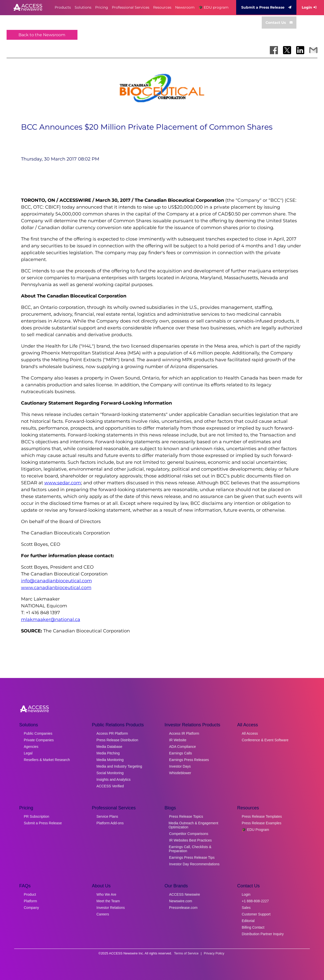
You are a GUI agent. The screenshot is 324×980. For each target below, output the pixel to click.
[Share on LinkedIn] (300, 50)
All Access (250, 733)
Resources (162, 7)
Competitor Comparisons (189, 834)
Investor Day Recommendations (194, 864)
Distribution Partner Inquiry (263, 934)
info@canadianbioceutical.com (56, 581)
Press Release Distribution (117, 740)
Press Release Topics (186, 816)
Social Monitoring (110, 773)
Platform (30, 901)
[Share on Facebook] (274, 50)
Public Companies (38, 733)
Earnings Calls (180, 753)
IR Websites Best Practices (190, 840)
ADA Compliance (183, 747)
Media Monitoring (110, 760)
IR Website (178, 740)
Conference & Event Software (265, 740)
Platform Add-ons (110, 823)
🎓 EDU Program (255, 830)
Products (63, 7)
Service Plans (107, 816)
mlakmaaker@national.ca (51, 619)
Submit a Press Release (266, 7)
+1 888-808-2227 (255, 901)
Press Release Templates (262, 816)
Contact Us (279, 23)
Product (30, 894)
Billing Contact (253, 927)
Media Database (109, 747)
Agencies (31, 747)
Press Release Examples (261, 823)
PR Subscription (36, 816)
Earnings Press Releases (189, 760)
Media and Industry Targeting (119, 766)
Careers (103, 914)
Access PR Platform (112, 733)
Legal (28, 753)
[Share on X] (287, 50)
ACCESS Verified (110, 786)
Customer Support (256, 914)
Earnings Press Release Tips (192, 857)
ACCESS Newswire (185, 894)
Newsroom (185, 7)
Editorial (248, 921)
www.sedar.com (63, 483)
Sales (246, 908)
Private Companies (39, 740)
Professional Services (131, 7)
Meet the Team (108, 901)
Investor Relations (111, 908)
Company (31, 908)
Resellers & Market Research (47, 760)
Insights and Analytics (114, 779)
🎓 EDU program (214, 7)
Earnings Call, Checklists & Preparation (190, 849)
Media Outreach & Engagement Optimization (193, 825)
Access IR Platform (184, 733)
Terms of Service (186, 953)
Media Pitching (108, 753)
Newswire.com (181, 901)
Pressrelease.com (183, 908)
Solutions (83, 7)
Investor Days (180, 766)
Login (309, 7)
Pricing (102, 7)
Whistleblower (180, 773)
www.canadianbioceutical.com (56, 588)
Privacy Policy (214, 953)
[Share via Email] (313, 50)
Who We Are (106, 894)
